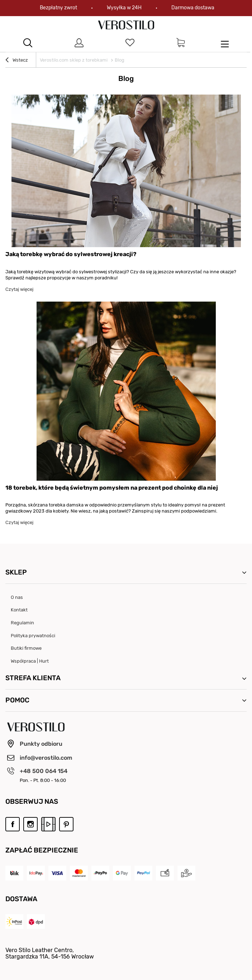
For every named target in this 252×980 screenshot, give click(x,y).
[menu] (225, 43)
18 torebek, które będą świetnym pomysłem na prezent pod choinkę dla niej (112, 488)
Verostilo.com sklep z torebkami (74, 60)
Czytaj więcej (19, 289)
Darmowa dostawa (193, 8)
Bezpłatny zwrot (58, 8)
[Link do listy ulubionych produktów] (130, 43)
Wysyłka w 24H (124, 8)
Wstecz (17, 61)
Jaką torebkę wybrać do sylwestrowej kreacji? (71, 254)
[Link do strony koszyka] (180, 43)
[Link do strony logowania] (79, 43)
